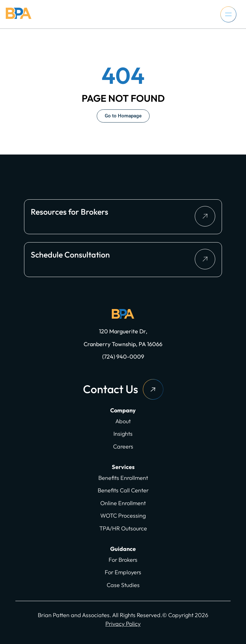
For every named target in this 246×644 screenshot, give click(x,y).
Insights (123, 434)
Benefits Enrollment (123, 478)
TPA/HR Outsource (123, 528)
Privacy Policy (123, 624)
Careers (123, 446)
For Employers (123, 572)
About (123, 421)
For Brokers (123, 560)
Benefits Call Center (123, 490)
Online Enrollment (123, 503)
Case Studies (123, 585)
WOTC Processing (123, 516)
